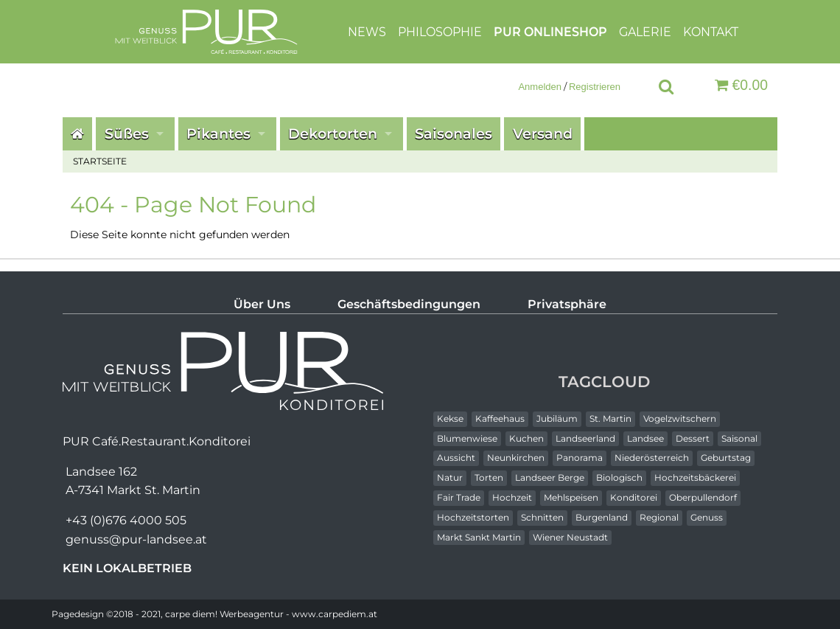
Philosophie (440, 31)
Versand (543, 133)
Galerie (645, 31)
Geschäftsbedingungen (409, 304)
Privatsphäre (567, 304)
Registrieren (595, 87)
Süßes (127, 133)
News (367, 31)
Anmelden (540, 87)
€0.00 (741, 85)
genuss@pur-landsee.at (136, 539)
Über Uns (262, 304)
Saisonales (454, 133)
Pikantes (218, 133)
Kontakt (711, 31)
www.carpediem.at (335, 614)
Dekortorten (333, 133)
